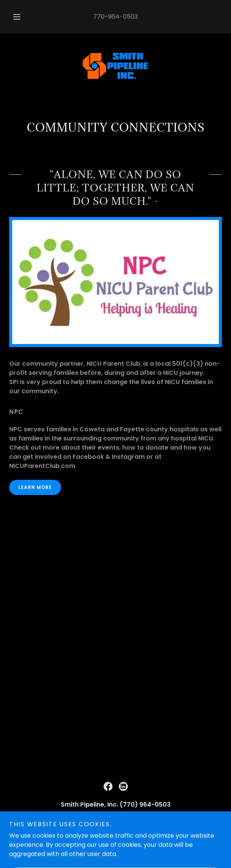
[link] (116, 67)
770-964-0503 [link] (115, 17)
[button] (19, 17)
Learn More (35, 487)
